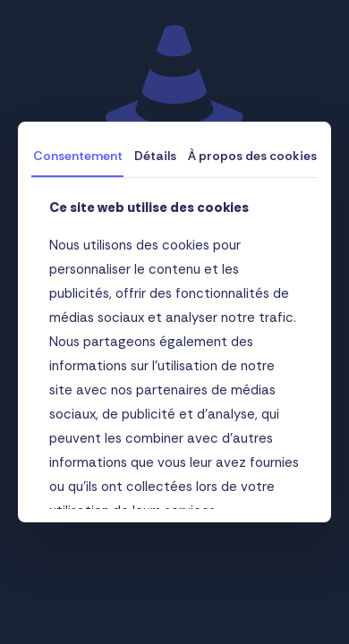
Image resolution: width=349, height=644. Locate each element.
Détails (155, 156)
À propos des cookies (252, 156)
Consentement (78, 156)
